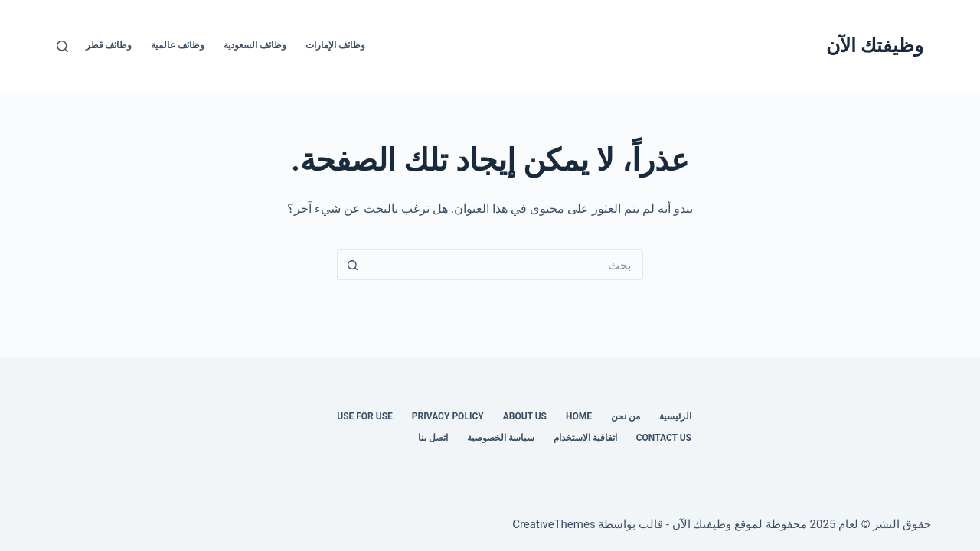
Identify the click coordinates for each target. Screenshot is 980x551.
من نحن (626, 416)
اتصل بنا (433, 438)
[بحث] (62, 46)
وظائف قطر (109, 45)
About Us (525, 416)
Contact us (664, 438)
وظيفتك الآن (875, 46)
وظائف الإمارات (335, 45)
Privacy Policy (448, 416)
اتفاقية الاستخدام (585, 438)
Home (579, 416)
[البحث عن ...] (505, 265)
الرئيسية (675, 416)
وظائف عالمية (178, 45)
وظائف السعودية (255, 45)
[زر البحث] (352, 265)
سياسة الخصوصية (501, 438)
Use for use (365, 416)
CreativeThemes (554, 524)
